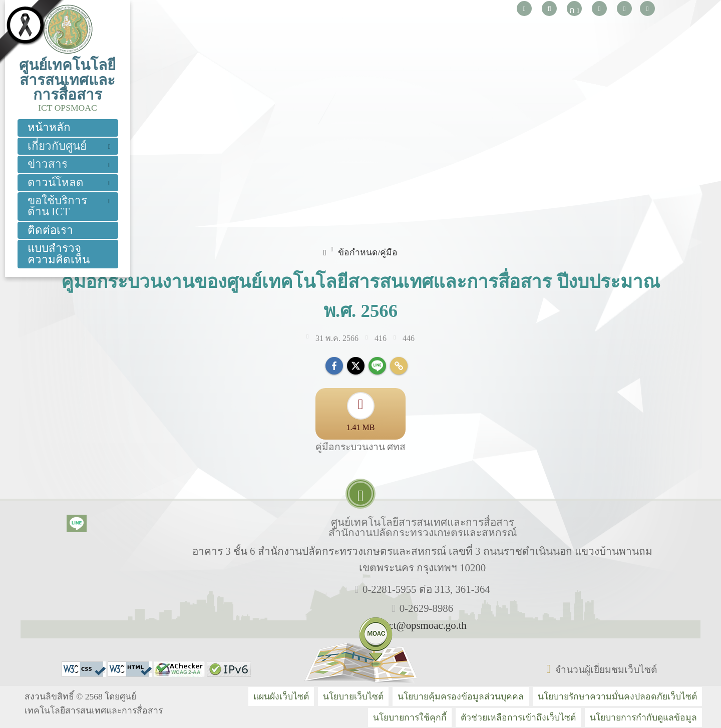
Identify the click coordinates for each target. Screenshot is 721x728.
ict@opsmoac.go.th (426, 625)
